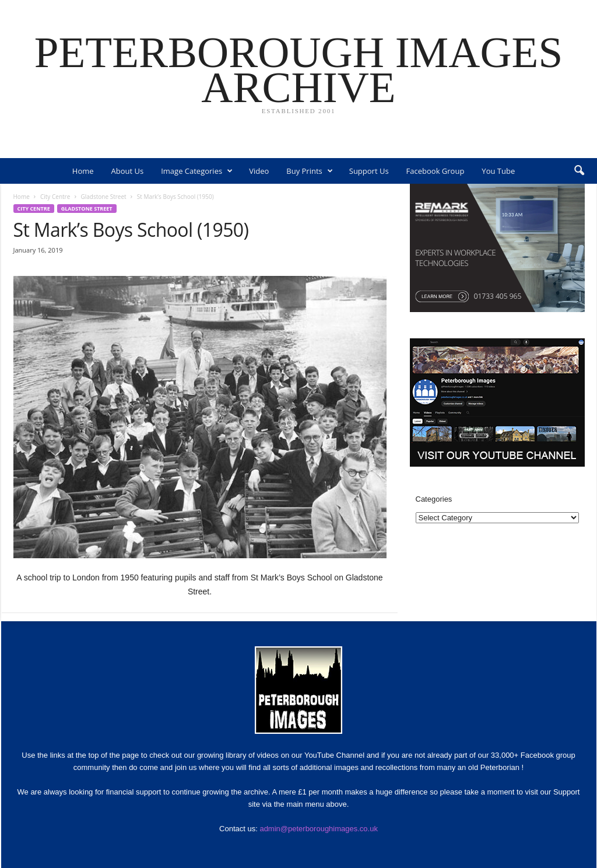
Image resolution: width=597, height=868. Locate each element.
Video (259, 171)
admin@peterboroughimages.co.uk (319, 829)
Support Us (369, 171)
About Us (128, 171)
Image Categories (197, 171)
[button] (579, 171)
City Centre (55, 197)
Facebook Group (436, 171)
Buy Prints (309, 171)
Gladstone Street (104, 197)
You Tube (498, 171)
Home (83, 171)
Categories (434, 499)
